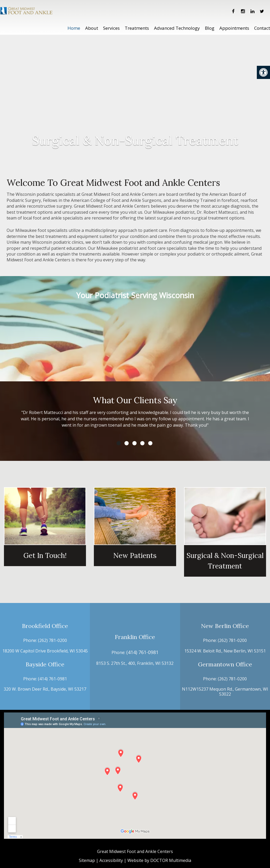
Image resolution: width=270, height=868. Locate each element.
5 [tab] (150, 443)
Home (74, 28)
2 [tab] (127, 443)
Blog (210, 28)
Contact (262, 28)
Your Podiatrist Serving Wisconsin (135, 295)
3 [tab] (134, 443)
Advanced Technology (177, 28)
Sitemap (87, 860)
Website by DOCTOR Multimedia (159, 860)
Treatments (137, 28)
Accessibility (111, 860)
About (92, 28)
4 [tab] (142, 443)
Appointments (234, 28)
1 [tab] (119, 443)
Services (111, 28)
